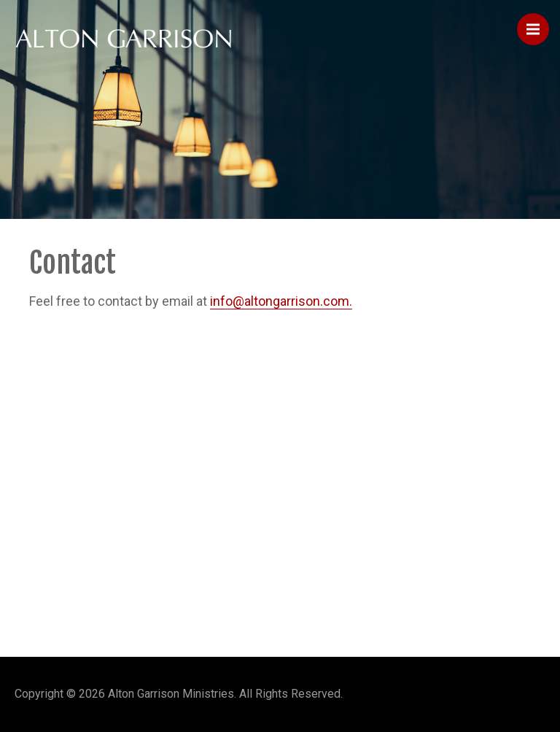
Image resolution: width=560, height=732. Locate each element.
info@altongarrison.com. (281, 301)
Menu (538, 23)
